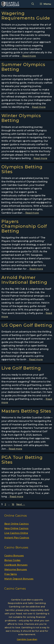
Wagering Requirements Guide (26, 16)
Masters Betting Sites (26, 411)
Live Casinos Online (16, 533)
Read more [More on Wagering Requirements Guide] (29, 56)
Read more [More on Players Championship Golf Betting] (36, 269)
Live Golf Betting (21, 368)
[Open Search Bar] (33, 4)
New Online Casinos (16, 528)
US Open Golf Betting (27, 325)
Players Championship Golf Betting (24, 226)
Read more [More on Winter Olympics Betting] (40, 158)
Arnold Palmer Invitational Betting (24, 280)
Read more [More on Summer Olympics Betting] (39, 107)
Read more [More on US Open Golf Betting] (36, 359)
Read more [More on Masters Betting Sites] (15, 449)
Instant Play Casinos (17, 538)
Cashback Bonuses (16, 565)
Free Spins (11, 574)
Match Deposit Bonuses (19, 579)
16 (13, 504)
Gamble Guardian (27, 639)
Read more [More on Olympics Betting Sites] (32, 213)
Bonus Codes (12, 560)
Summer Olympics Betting (23, 67)
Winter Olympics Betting (21, 118)
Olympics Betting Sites (22, 169)
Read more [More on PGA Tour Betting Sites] (16, 497)
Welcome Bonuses (16, 570)
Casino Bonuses (14, 556)
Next (21, 504)
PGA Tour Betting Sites (22, 460)
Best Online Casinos (16, 524)
